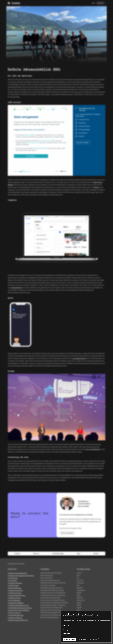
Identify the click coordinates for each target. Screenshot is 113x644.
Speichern (82, 639)
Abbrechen (94, 639)
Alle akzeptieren (69, 639)
